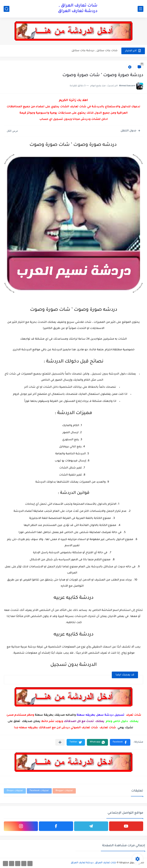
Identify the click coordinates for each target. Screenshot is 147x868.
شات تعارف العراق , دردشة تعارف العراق (78, 9)
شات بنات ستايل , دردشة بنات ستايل (95, 51)
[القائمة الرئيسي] (140, 9)
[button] (120, 742)
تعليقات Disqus (15, 791)
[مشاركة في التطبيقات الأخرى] (60, 742)
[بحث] (7, 9)
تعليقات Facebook (39, 791)
